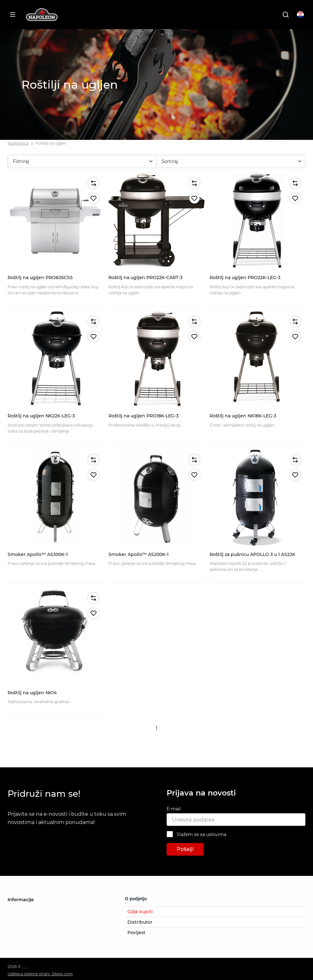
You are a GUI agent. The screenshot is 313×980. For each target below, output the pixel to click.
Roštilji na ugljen (51, 143)
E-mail (174, 809)
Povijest (136, 933)
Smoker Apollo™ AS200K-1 (138, 554)
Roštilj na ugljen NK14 (32, 693)
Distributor (140, 922)
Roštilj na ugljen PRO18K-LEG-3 (144, 416)
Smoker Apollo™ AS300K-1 (38, 554)
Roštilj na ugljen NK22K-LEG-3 (41, 416)
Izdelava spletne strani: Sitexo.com (40, 974)
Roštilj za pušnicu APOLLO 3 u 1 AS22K (252, 554)
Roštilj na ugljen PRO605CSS (40, 278)
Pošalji (185, 849)
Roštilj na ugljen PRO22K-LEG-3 (245, 278)
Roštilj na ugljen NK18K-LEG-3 (243, 416)
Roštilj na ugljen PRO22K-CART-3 (145, 278)
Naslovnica (18, 143)
